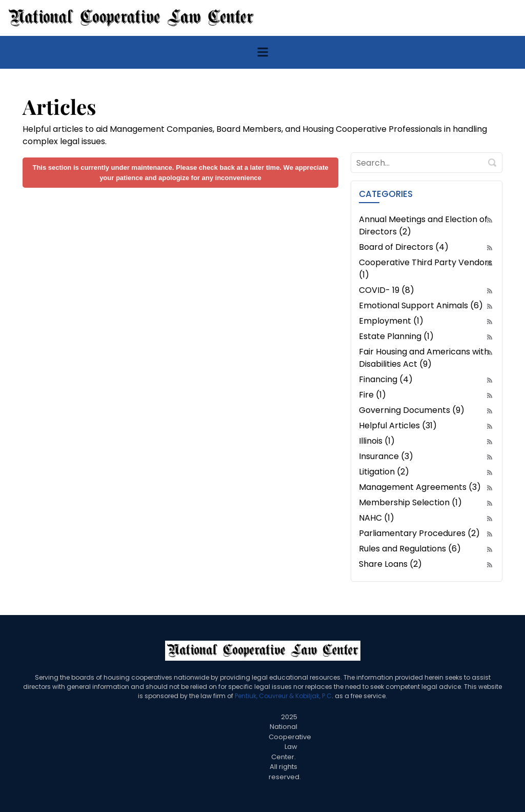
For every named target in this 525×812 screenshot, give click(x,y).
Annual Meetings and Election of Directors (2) (423, 225)
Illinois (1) (377, 441)
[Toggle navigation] (263, 52)
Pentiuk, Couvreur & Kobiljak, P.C (283, 696)
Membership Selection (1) (410, 502)
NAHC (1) (377, 518)
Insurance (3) (386, 456)
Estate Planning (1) (396, 336)
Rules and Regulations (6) (410, 549)
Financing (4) (386, 379)
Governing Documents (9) (412, 410)
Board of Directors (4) (404, 247)
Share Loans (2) (390, 564)
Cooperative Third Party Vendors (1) (426, 269)
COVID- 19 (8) (387, 290)
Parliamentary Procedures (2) (419, 533)
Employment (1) (391, 321)
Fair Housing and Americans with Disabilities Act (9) (424, 358)
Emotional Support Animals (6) (421, 305)
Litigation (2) (384, 472)
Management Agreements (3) (420, 487)
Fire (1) (372, 395)
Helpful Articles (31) (398, 425)
